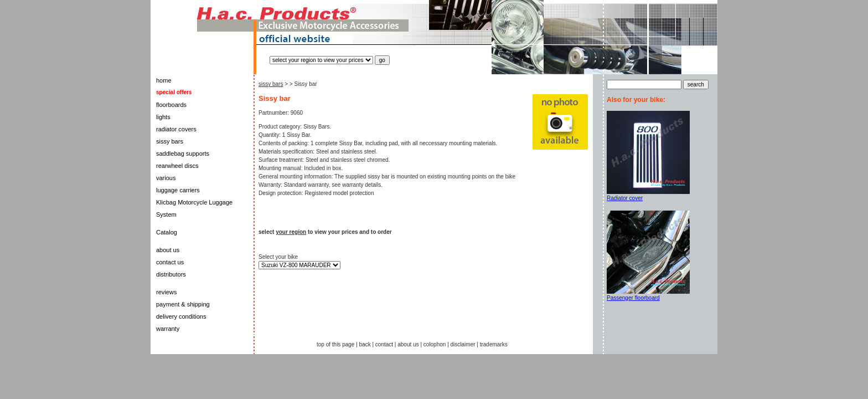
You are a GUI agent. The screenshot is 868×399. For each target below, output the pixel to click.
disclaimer (463, 344)
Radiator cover (625, 198)
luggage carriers (178, 190)
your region (291, 232)
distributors (171, 274)
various (166, 178)
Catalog (167, 232)
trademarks (494, 344)
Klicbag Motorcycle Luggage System (194, 208)
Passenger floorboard (633, 298)
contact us (170, 262)
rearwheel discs (177, 166)
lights (163, 117)
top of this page (335, 344)
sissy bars (170, 141)
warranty (168, 329)
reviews (166, 292)
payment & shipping (183, 304)
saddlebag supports (183, 154)
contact (384, 344)
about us (168, 250)
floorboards (171, 105)
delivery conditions (181, 316)
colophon (435, 344)
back (365, 344)
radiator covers (176, 129)
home (164, 80)
